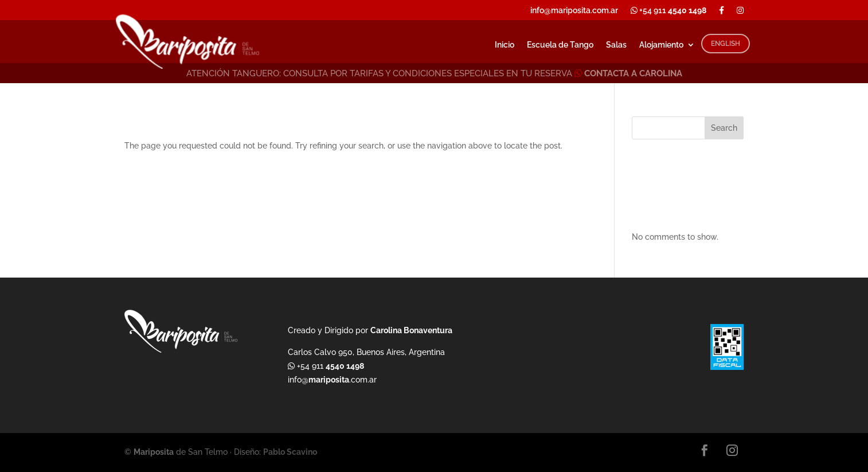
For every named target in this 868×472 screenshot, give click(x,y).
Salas (616, 45)
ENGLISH (726, 44)
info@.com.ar (332, 380)
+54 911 (668, 11)
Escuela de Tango (560, 45)
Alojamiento (661, 45)
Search (724, 128)
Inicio (505, 45)
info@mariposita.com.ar (574, 11)
